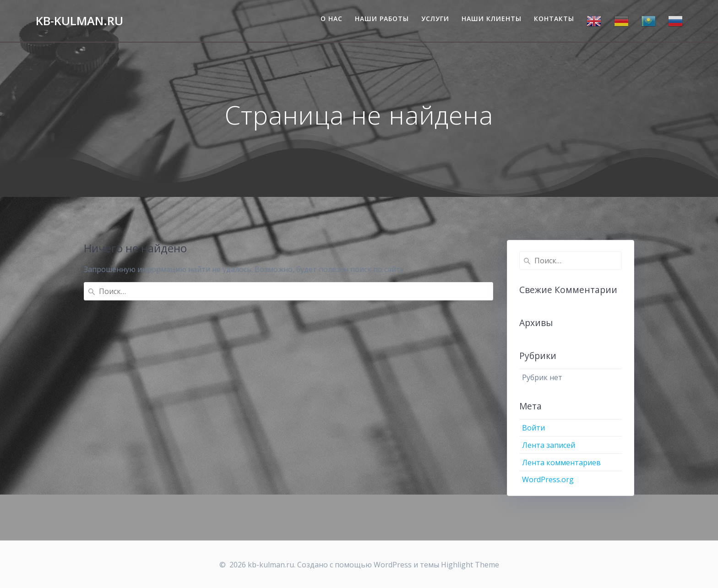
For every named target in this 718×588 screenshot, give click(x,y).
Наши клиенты (492, 19)
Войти (533, 428)
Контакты (554, 19)
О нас (332, 19)
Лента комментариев (561, 463)
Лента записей (549, 445)
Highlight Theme (470, 565)
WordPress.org (548, 479)
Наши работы (382, 19)
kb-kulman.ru (79, 21)
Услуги (435, 19)
